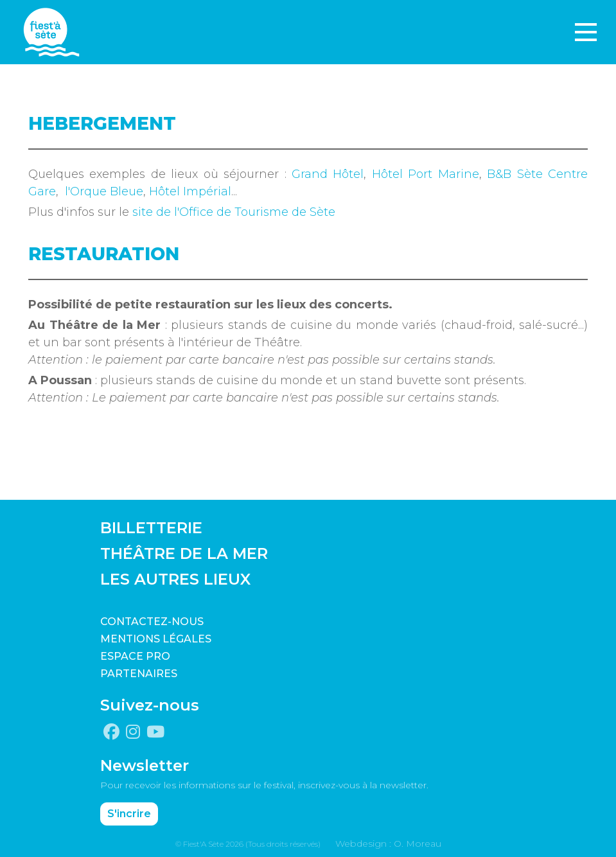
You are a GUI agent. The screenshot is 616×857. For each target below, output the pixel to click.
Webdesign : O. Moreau (388, 844)
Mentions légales (156, 639)
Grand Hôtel (328, 174)
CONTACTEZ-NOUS (152, 622)
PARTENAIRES (139, 674)
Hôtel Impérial (190, 191)
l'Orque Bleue (104, 191)
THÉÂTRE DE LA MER (184, 553)
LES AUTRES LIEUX (175, 579)
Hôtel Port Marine (426, 174)
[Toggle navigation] (586, 32)
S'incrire (129, 814)
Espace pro (135, 656)
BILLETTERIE (151, 528)
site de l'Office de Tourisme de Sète (234, 212)
